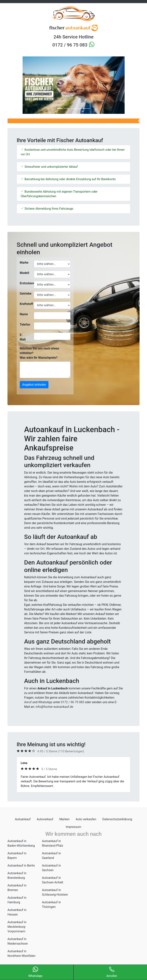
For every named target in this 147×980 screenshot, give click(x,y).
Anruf (28, 702)
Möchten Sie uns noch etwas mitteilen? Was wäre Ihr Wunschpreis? (39, 353)
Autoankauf (23, 819)
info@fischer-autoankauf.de (54, 707)
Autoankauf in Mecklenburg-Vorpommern (17, 927)
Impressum (74, 827)
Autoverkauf (45, 819)
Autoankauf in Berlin (21, 866)
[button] (17, 85)
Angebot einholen (34, 385)
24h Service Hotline (73, 37)
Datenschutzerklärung (117, 819)
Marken (64, 819)
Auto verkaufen (86, 819)
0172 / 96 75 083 (70, 45)
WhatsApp (45, 702)
